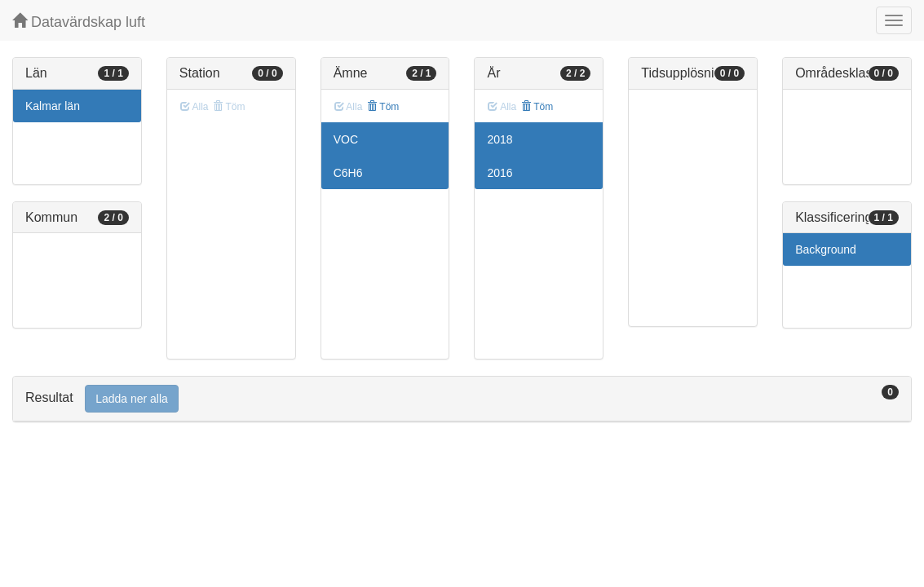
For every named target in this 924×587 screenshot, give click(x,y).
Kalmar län (53, 106)
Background (826, 249)
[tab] (462, 399)
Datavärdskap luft (79, 22)
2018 (500, 139)
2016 (500, 173)
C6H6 (348, 173)
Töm (383, 107)
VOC (346, 139)
